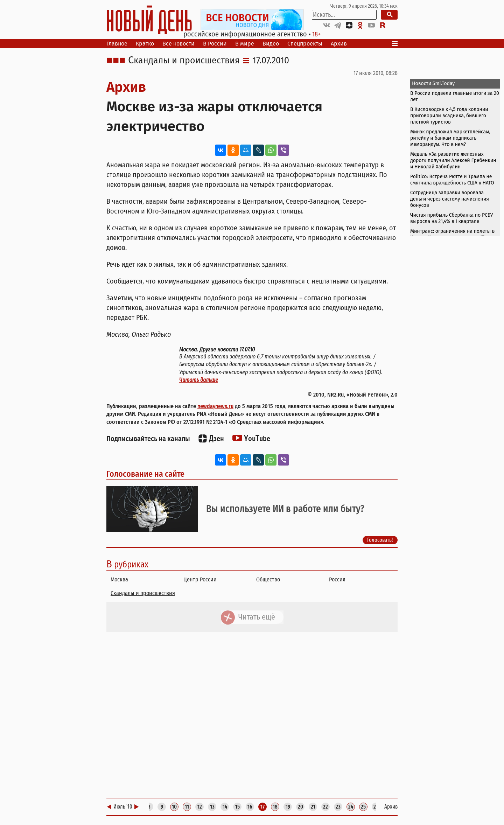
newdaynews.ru (215, 406)
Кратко (145, 44)
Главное (117, 44)
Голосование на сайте (145, 474)
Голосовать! (380, 540)
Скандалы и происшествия (184, 61)
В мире (245, 44)
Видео (271, 44)
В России (215, 44)
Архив (339, 44)
